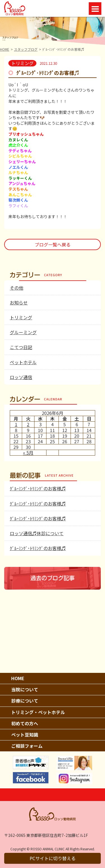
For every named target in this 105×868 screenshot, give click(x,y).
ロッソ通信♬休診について (37, 533)
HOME (5, 49)
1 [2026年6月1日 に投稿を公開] (16, 424)
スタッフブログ (26, 49)
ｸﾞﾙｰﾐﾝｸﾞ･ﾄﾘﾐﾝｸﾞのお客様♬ (38, 488)
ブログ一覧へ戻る (53, 244)
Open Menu (95, 9)
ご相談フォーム (27, 746)
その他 (17, 288)
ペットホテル (23, 362)
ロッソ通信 (21, 377)
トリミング (21, 317)
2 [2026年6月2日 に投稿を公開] (28, 424)
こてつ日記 (21, 347)
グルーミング (23, 332)
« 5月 (28, 453)
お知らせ (19, 303)
